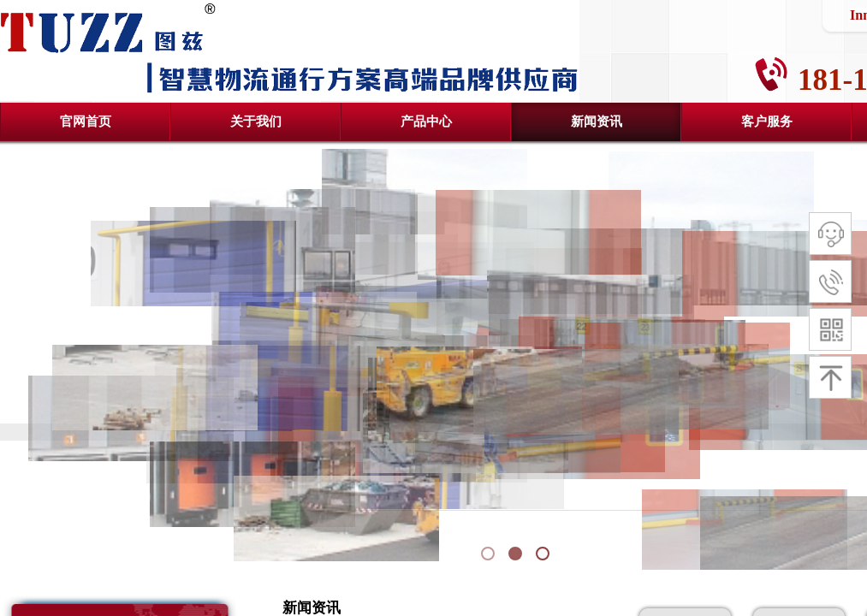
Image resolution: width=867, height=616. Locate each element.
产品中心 (426, 121)
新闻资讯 (597, 121)
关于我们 (256, 121)
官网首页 (86, 121)
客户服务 (767, 121)
